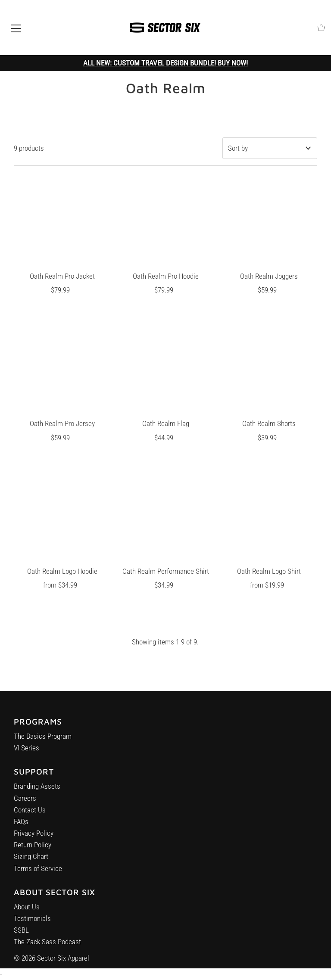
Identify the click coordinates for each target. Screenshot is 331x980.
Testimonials (32, 926)
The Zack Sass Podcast (47, 949)
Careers (25, 803)
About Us (27, 915)
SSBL (21, 938)
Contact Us (30, 814)
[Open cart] (321, 28)
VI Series (27, 750)
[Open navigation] (16, 28)
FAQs (21, 826)
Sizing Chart (31, 861)
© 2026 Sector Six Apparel (52, 958)
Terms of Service (38, 873)
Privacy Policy (34, 838)
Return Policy (33, 849)
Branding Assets (37, 791)
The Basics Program (43, 739)
